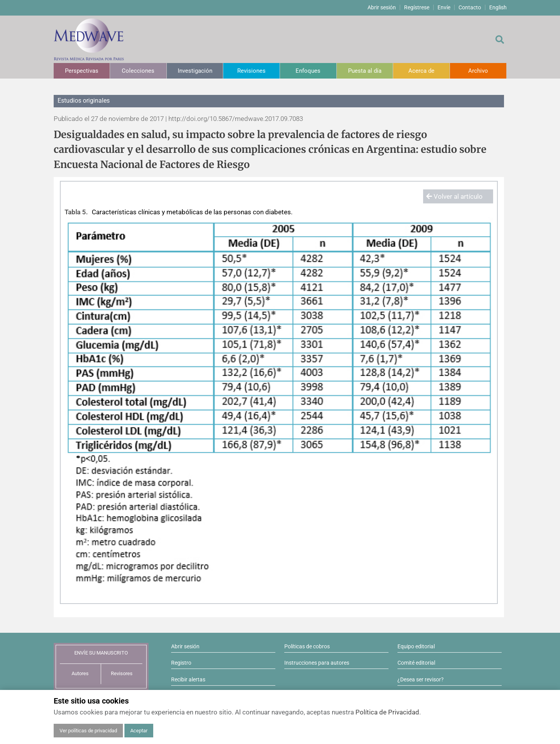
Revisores (122, 673)
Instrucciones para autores (317, 663)
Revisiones (251, 71)
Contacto (470, 7)
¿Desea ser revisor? (421, 679)
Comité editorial (416, 663)
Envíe (444, 7)
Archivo (478, 71)
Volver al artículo (454, 196)
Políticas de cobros (307, 646)
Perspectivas (82, 71)
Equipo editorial (416, 646)
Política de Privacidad (387, 712)
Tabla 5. (76, 212)
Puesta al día (365, 71)
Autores (80, 673)
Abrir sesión (382, 7)
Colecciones (138, 71)
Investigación (195, 71)
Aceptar (139, 731)
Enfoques (308, 71)
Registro (181, 663)
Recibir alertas (188, 679)
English (498, 7)
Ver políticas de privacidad (88, 731)
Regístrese (417, 7)
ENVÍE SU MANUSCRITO (101, 653)
